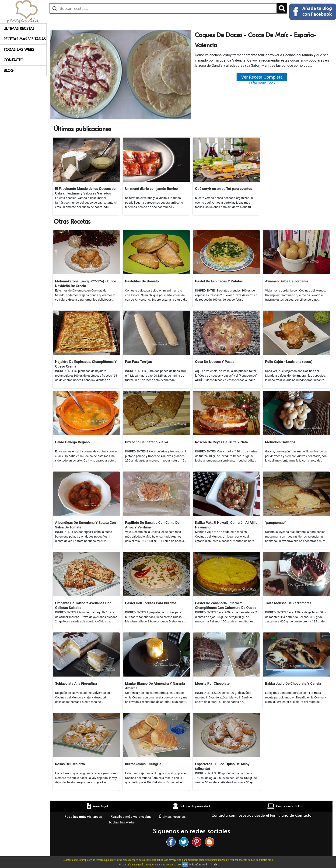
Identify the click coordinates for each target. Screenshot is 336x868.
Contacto (13, 60)
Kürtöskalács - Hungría (143, 764)
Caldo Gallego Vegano (72, 442)
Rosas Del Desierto (70, 764)
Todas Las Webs (19, 50)
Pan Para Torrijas (138, 362)
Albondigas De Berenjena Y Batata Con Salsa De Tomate (85, 525)
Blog (9, 71)
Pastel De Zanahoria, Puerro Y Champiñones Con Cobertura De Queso (226, 605)
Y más (214, 865)
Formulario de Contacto (291, 816)
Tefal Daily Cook (262, 83)
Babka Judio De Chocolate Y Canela (293, 684)
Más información (199, 865)
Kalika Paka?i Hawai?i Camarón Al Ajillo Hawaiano (226, 525)
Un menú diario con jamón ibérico (151, 189)
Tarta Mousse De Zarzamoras (288, 603)
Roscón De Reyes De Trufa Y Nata (221, 442)
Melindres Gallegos (280, 442)
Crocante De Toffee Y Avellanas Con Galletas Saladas (83, 605)
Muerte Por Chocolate (212, 684)
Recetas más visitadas (84, 817)
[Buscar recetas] (163, 8)
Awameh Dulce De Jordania (287, 281)
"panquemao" (275, 523)
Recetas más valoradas (131, 817)
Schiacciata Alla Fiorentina (76, 684)
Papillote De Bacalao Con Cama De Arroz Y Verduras (152, 525)
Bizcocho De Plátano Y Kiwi (147, 442)
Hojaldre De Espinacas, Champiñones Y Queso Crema (86, 364)
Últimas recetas (172, 817)
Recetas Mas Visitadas (25, 39)
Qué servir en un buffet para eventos (224, 189)
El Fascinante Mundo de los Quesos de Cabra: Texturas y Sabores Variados (85, 191)
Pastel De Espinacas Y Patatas (219, 281)
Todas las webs (122, 822)
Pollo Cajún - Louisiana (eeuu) (289, 362)
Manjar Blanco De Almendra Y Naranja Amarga (155, 686)
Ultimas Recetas (19, 29)
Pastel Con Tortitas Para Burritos (151, 603)
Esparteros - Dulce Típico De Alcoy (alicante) (222, 766)
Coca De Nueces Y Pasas (215, 362)
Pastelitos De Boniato (142, 281)
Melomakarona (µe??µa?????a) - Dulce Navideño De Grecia (86, 284)
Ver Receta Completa (262, 77)
